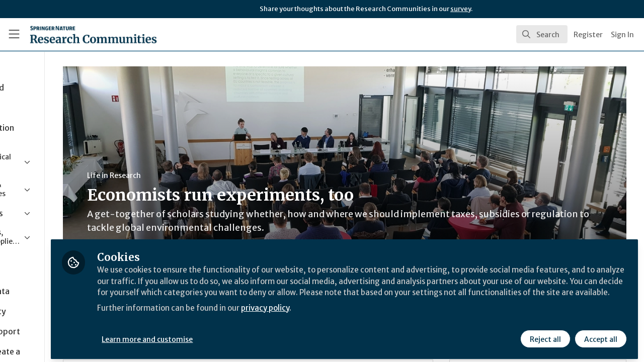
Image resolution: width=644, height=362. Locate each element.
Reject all (544, 335)
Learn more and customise (232, 335)
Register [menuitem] (588, 35)
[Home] (79, 34)
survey (461, 9)
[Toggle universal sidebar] (14, 34)
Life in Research (188, 175)
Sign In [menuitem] (622, 35)
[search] (542, 34)
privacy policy (358, 316)
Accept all (600, 335)
